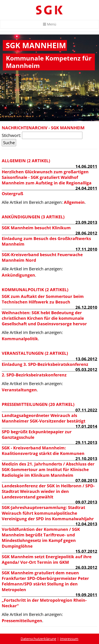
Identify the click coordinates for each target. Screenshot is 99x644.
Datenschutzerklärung (38, 639)
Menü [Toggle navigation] (50, 24)
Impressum (69, 639)
